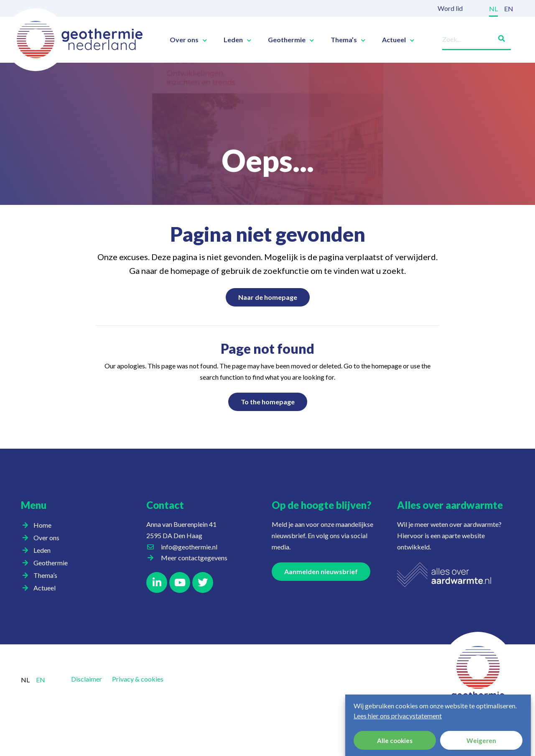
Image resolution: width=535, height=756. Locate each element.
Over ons (188, 40)
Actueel (398, 40)
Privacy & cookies (138, 679)
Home (42, 525)
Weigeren (481, 741)
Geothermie (291, 40)
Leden (237, 40)
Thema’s (348, 40)
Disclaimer (87, 679)
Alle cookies (395, 741)
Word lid (450, 8)
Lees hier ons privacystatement (398, 716)
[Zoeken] (498, 37)
